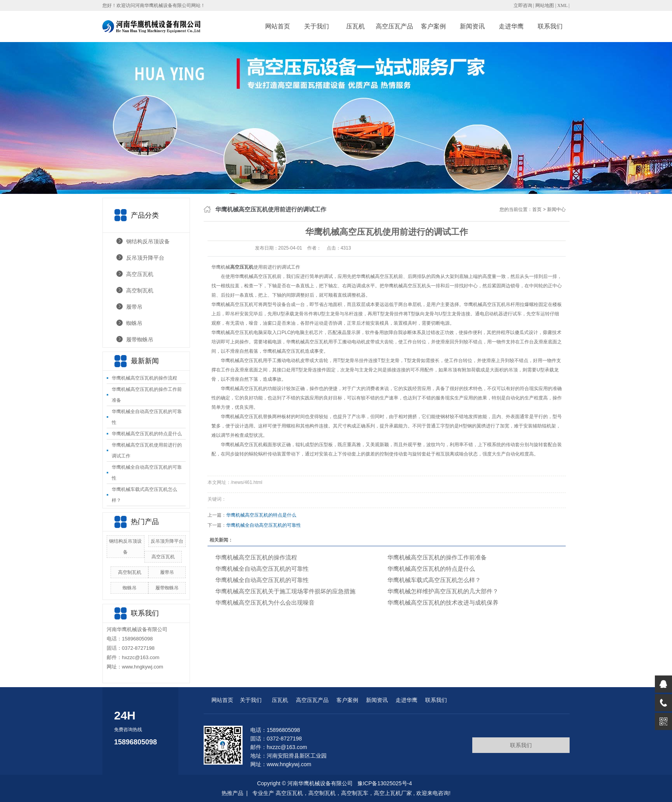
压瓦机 (355, 26)
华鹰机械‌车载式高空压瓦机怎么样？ (434, 580)
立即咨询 (523, 5)
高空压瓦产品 (394, 26)
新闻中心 (556, 209)
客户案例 (433, 26)
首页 (537, 209)
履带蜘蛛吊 (140, 339)
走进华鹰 (511, 26)
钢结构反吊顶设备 (148, 241)
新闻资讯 (472, 26)
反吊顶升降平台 (145, 258)
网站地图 (545, 5)
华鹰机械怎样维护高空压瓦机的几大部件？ (443, 591)
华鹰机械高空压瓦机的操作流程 (144, 378)
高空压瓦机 (140, 274)
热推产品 (232, 793)
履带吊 (134, 307)
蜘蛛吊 (134, 323)
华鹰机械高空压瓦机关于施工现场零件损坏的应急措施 (285, 591)
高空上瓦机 (387, 793)
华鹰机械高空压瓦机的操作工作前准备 (437, 557)
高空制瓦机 (140, 290)
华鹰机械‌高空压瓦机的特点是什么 (147, 434)
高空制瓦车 (355, 793)
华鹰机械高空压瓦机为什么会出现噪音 (265, 602)
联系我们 (550, 26)
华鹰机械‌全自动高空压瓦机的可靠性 (264, 525)
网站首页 (278, 26)
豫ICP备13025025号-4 (385, 783)
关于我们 (317, 26)
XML (562, 5)
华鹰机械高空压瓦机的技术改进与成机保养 (443, 602)
